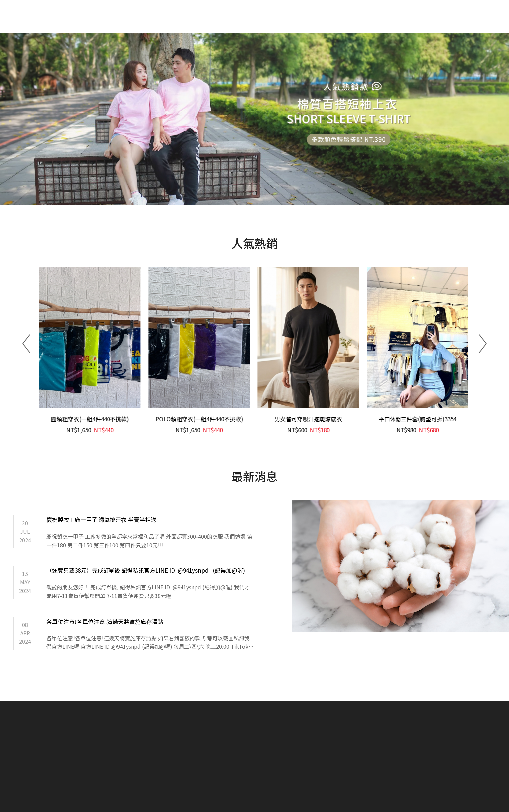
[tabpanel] (254, 119)
